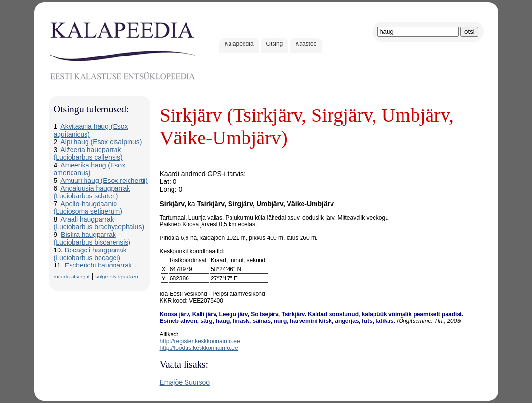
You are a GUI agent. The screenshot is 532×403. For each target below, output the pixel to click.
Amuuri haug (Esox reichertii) (104, 181)
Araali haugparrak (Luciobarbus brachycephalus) (99, 223)
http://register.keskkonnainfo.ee (200, 341)
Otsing (275, 44)
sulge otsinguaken (117, 277)
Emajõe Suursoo (185, 382)
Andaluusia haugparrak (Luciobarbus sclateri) (92, 192)
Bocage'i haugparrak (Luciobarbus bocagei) (90, 254)
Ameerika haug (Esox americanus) (90, 169)
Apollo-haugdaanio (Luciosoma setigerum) (88, 208)
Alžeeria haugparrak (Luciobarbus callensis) (88, 153)
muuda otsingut (72, 277)
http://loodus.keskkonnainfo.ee (199, 348)
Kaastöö (306, 44)
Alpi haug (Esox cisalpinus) (101, 142)
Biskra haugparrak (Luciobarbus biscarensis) (92, 238)
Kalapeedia (239, 44)
